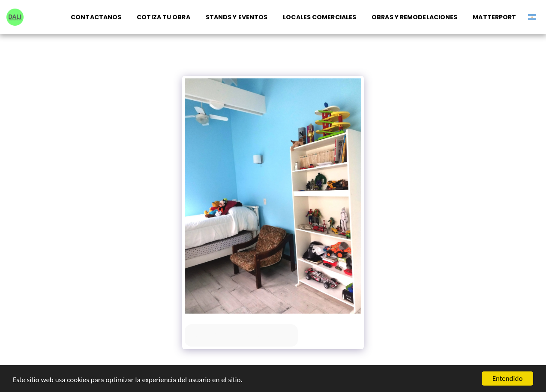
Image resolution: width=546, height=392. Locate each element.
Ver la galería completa (241, 335)
